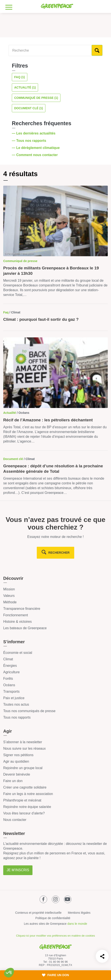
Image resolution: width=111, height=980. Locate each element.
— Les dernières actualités (34, 133)
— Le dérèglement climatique (36, 148)
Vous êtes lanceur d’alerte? (24, 813)
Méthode (10, 602)
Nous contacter (15, 820)
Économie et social (18, 653)
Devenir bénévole (17, 774)
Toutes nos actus (16, 704)
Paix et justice (14, 698)
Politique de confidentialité (53, 918)
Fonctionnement (16, 615)
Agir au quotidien (16, 761)
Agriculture (11, 672)
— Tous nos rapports (29, 141)
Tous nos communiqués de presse (29, 711)
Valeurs (9, 596)
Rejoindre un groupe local (23, 768)
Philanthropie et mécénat (22, 800)
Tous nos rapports (17, 717)
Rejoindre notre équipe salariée (27, 807)
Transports (11, 692)
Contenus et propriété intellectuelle (38, 913)
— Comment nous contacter (35, 155)
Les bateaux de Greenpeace (25, 628)
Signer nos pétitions (18, 755)
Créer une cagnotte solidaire (25, 787)
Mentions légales (79, 913)
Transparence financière (22, 609)
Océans (9, 685)
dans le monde (77, 924)
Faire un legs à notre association (28, 794)
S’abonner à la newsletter (23, 742)
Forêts (8, 679)
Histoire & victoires (17, 622)
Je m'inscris (18, 870)
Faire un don (13, 781)
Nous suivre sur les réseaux (24, 748)
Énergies (10, 666)
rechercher (59, 553)
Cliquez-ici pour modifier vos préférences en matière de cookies (55, 936)
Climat (8, 659)
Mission (9, 589)
